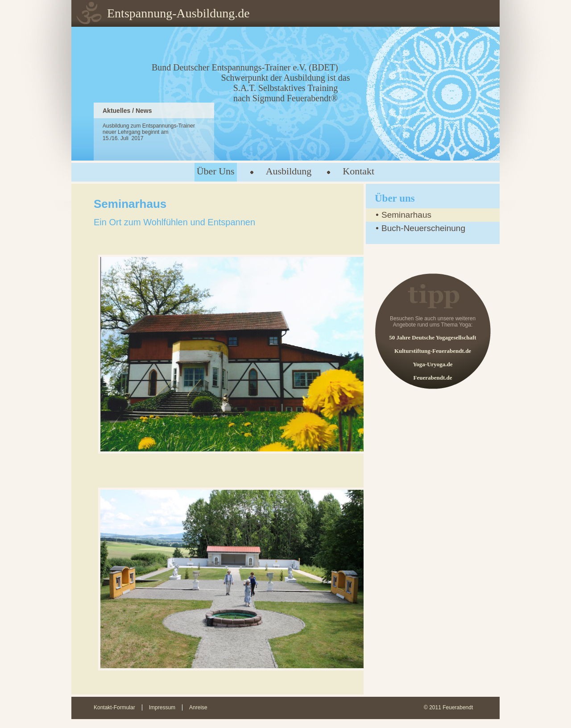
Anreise (198, 707)
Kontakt (358, 171)
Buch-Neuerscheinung (423, 228)
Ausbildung (289, 171)
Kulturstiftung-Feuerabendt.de (433, 351)
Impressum (162, 707)
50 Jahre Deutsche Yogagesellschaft (432, 337)
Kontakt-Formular (114, 707)
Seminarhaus (406, 215)
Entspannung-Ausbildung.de (178, 13)
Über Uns (216, 171)
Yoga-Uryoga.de (432, 364)
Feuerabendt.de (432, 378)
